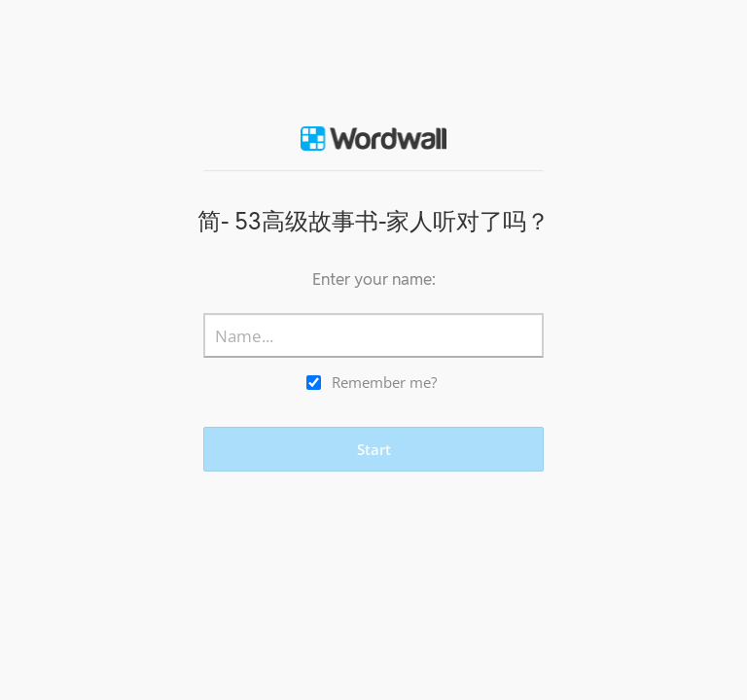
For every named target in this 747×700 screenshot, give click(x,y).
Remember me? (384, 382)
